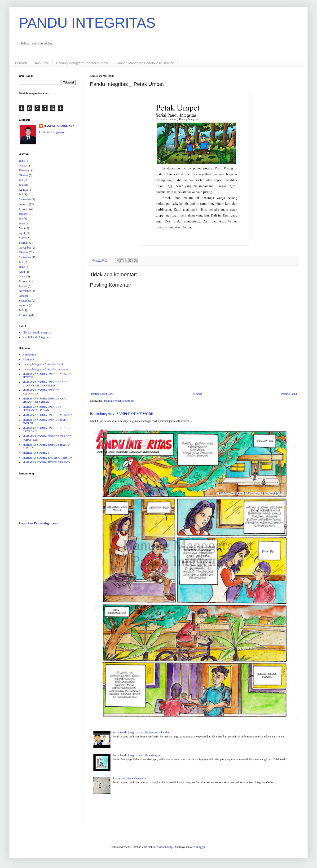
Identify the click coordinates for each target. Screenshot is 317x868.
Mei (21, 228)
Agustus (24, 190)
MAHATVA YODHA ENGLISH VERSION (48, 458)
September (25, 199)
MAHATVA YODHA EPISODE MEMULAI (48, 415)
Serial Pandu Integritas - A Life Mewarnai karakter (142, 732)
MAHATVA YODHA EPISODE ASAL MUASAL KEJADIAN (45, 400)
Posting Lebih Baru (102, 394)
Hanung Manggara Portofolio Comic (82, 63)
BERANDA (29, 355)
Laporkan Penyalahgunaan (38, 523)
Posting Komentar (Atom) (119, 401)
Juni (21, 161)
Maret (22, 166)
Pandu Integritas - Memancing (130, 778)
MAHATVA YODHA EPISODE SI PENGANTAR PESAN (42, 408)
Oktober (24, 175)
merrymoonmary (163, 847)
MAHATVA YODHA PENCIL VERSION (46, 462)
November (25, 248)
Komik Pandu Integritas (36, 337)
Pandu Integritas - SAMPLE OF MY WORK (122, 414)
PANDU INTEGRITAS (87, 23)
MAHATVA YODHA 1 (36, 453)
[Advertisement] (47, 604)
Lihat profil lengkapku (52, 132)
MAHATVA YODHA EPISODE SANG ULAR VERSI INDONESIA (45, 384)
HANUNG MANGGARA (59, 126)
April (22, 233)
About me (42, 63)
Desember (25, 170)
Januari (23, 214)
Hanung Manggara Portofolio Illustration (145, 63)
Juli (21, 180)
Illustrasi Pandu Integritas (37, 333)
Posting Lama (289, 394)
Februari (24, 209)
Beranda (21, 63)
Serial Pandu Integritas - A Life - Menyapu (137, 755)
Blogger (200, 847)
